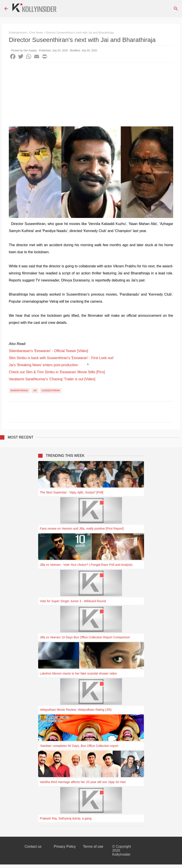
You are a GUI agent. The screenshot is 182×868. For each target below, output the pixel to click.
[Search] (176, 9)
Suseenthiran (51, 390)
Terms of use (93, 846)
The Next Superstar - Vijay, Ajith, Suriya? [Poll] (72, 492)
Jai (35, 390)
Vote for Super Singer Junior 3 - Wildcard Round (73, 601)
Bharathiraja (19, 390)
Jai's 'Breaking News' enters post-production (43, 365)
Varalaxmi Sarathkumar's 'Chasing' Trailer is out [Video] (52, 379)
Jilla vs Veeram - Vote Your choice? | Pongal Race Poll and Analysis (86, 565)
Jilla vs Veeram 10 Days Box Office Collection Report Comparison (85, 637)
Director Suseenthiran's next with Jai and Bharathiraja (80, 33)
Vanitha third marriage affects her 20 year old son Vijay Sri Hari (83, 782)
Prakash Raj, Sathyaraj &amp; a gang (66, 818)
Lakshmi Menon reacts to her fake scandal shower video (78, 673)
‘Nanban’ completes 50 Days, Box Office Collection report (79, 746)
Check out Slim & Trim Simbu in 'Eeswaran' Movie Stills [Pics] (57, 372)
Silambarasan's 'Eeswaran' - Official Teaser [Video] (49, 351)
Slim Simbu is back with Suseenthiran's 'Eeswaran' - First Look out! (61, 358)
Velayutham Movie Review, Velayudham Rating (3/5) (76, 710)
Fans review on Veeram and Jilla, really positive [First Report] (82, 529)
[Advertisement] (91, 96)
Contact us (33, 846)
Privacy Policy (65, 846)
